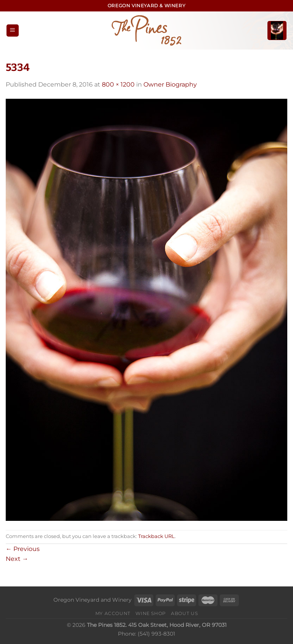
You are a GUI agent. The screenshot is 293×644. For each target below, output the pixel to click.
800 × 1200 (118, 84)
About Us (184, 613)
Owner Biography (170, 84)
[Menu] (13, 31)
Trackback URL (156, 536)
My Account (113, 613)
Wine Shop (151, 613)
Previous (23, 549)
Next (17, 559)
